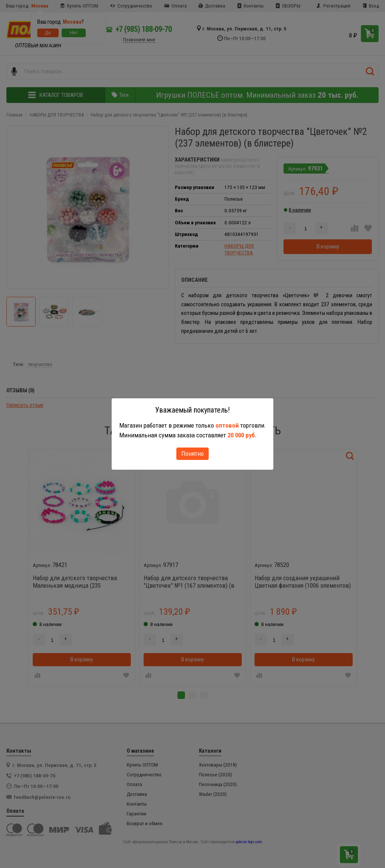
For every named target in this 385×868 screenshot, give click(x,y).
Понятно (192, 454)
